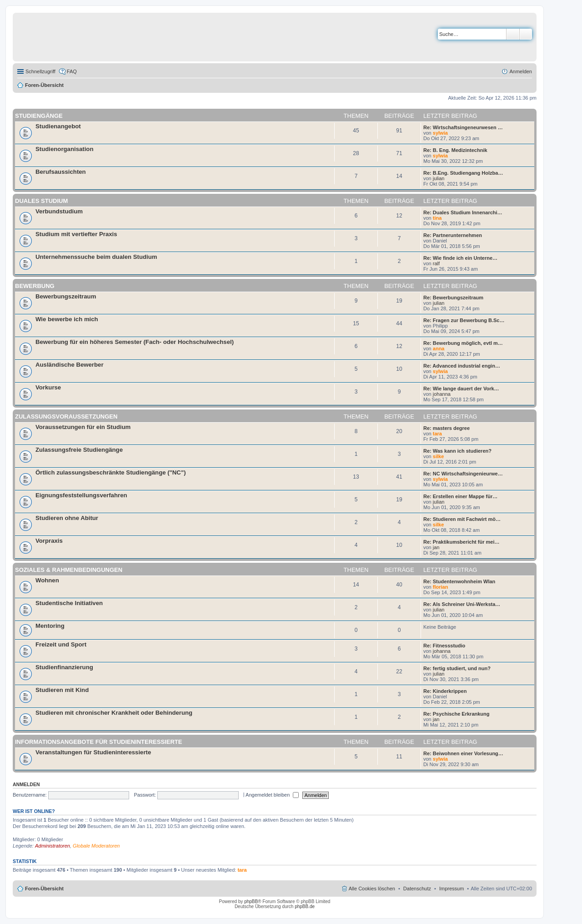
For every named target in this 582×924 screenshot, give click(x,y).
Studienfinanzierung (64, 667)
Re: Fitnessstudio (444, 646)
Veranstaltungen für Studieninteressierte (93, 752)
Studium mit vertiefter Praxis (76, 234)
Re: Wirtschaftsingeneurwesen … (463, 127)
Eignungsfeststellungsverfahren (81, 495)
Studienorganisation (64, 149)
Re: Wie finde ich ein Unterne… (460, 258)
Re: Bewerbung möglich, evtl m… (463, 343)
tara (437, 434)
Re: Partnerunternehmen (453, 235)
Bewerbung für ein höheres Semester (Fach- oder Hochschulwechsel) (135, 342)
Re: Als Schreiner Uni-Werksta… (462, 604)
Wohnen (47, 580)
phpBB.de (305, 906)
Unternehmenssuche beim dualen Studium (96, 257)
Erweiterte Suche (526, 34)
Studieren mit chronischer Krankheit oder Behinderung (114, 713)
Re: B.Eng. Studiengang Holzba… (463, 173)
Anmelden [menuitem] (521, 71)
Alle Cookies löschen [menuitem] (372, 889)
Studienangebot (58, 126)
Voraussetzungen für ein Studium (83, 427)
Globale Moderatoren (96, 846)
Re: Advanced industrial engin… (462, 366)
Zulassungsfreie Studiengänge (79, 450)
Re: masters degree (447, 428)
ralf (436, 263)
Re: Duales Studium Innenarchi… (463, 212)
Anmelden (26, 784)
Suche (513, 34)
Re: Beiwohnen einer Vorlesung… (463, 753)
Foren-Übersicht (44, 85)
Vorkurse (48, 387)
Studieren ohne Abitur (67, 518)
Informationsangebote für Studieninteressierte (98, 742)
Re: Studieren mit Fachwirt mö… (462, 519)
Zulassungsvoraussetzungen (66, 417)
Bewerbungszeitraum (66, 296)
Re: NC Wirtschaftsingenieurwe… (463, 474)
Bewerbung (35, 286)
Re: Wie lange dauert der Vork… (461, 389)
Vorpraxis (49, 541)
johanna (442, 394)
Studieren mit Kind (62, 690)
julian (439, 178)
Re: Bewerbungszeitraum (453, 298)
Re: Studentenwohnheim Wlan (459, 581)
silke (438, 456)
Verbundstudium (59, 211)
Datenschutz (417, 889)
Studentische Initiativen (69, 603)
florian (441, 587)
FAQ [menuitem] (72, 71)
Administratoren (53, 846)
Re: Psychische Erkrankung (457, 714)
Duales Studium (41, 201)
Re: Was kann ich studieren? (457, 451)
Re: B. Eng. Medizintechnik (455, 150)
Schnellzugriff (40, 71)
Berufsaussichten (61, 172)
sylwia (440, 133)
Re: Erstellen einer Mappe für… (460, 496)
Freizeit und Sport (61, 644)
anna (439, 348)
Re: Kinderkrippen (445, 691)
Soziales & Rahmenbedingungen (69, 570)
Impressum (452, 889)
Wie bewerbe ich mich (67, 319)
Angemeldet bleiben (272, 795)
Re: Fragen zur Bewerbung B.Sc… (464, 320)
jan (436, 547)
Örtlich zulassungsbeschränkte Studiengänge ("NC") (111, 472)
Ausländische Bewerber (70, 365)
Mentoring (50, 626)
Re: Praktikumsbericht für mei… (462, 542)
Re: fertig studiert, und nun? (457, 668)
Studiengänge (39, 116)
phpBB (251, 901)
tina (437, 218)
